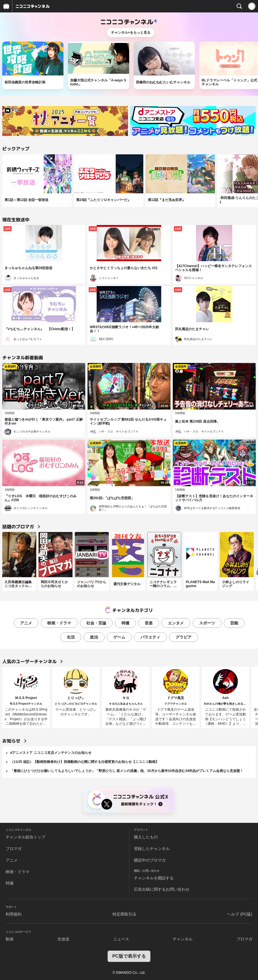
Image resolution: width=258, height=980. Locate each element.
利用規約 (14, 914)
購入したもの (146, 837)
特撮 (125, 623)
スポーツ (207, 623)
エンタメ (176, 623)
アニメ (26, 623)
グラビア (184, 637)
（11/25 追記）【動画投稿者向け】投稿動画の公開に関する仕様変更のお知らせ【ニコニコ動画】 (85, 762)
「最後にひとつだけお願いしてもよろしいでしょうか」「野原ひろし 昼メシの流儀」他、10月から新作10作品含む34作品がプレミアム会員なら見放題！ (127, 771)
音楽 (149, 623)
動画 (10, 939)
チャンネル (183, 939)
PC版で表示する (129, 956)
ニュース (121, 939)
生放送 (63, 939)
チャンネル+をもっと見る (131, 33)
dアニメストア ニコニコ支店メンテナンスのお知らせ (51, 753)
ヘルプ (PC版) (240, 914)
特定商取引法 (124, 914)
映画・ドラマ (59, 623)
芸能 (234, 623)
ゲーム (119, 637)
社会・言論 (96, 623)
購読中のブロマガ (150, 860)
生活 (71, 637)
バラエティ (150, 637)
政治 (94, 637)
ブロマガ (14, 849)
